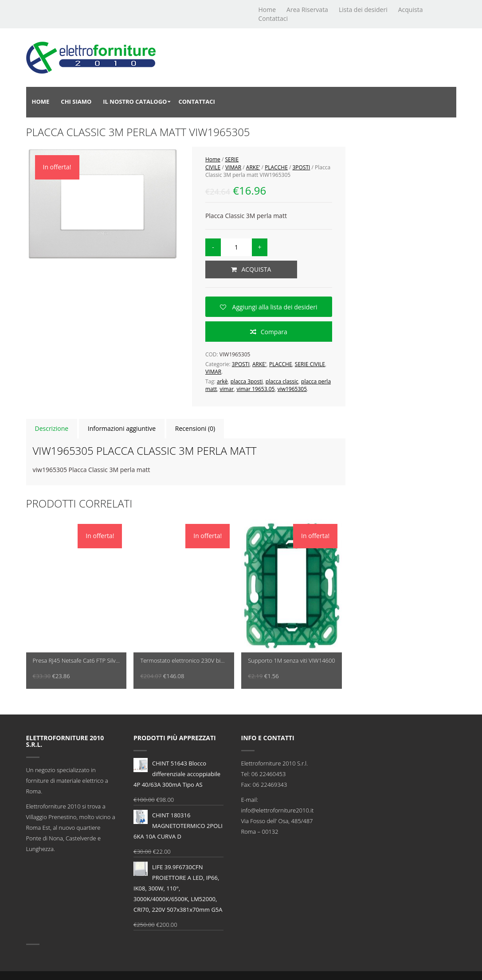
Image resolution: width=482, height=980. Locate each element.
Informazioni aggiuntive (122, 428)
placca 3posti (247, 381)
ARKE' (253, 167)
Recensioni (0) (195, 428)
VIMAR (233, 167)
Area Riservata (307, 10)
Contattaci (273, 18)
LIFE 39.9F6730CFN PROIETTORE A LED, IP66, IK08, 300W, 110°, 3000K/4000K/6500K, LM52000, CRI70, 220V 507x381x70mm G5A (178, 888)
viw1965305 (292, 389)
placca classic (282, 381)
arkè (222, 381)
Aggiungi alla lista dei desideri (274, 307)
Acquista (411, 10)
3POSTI (301, 167)
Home (267, 10)
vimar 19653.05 (255, 389)
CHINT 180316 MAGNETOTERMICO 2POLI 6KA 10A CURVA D (178, 825)
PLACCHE (276, 167)
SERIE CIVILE (310, 364)
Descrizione (52, 428)
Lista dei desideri (363, 10)
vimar (227, 389)
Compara (274, 332)
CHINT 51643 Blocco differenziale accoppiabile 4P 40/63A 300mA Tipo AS (177, 773)
